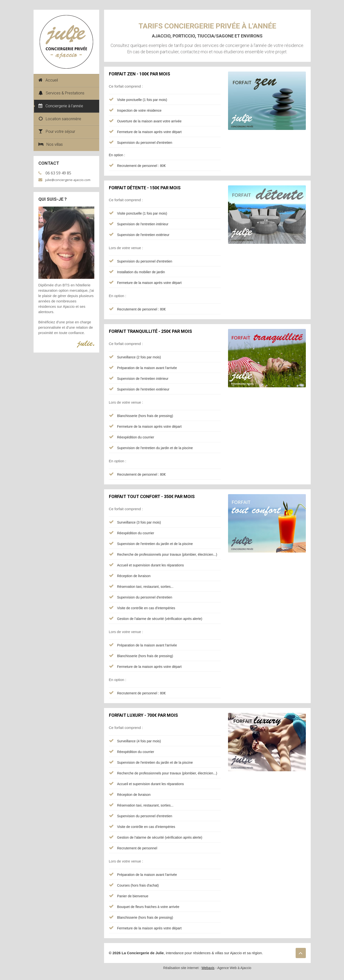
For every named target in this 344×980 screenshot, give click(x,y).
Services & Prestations (61, 93)
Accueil (48, 80)
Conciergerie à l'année (61, 106)
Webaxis (208, 968)
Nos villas (51, 144)
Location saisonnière (60, 119)
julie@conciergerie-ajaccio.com (68, 180)
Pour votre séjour (57, 132)
